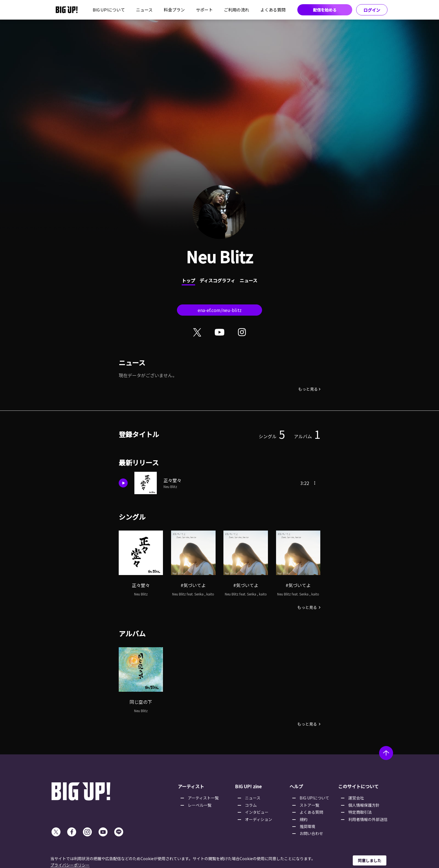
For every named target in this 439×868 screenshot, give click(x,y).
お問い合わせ (311, 833)
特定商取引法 (360, 812)
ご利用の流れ (237, 10)
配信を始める (325, 10)
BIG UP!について (109, 10)
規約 (303, 819)
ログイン (372, 10)
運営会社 (356, 798)
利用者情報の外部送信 (368, 819)
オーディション (259, 819)
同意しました (370, 860)
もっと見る (308, 389)
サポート (204, 10)
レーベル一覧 (200, 805)
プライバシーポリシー (70, 865)
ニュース (144, 10)
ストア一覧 (309, 805)
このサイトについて (358, 786)
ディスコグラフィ (217, 280)
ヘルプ (296, 786)
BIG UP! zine (248, 786)
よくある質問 (273, 10)
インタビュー (257, 812)
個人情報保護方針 (364, 805)
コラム (251, 805)
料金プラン (174, 10)
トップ (188, 280)
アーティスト (191, 786)
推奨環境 (307, 826)
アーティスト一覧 (203, 798)
